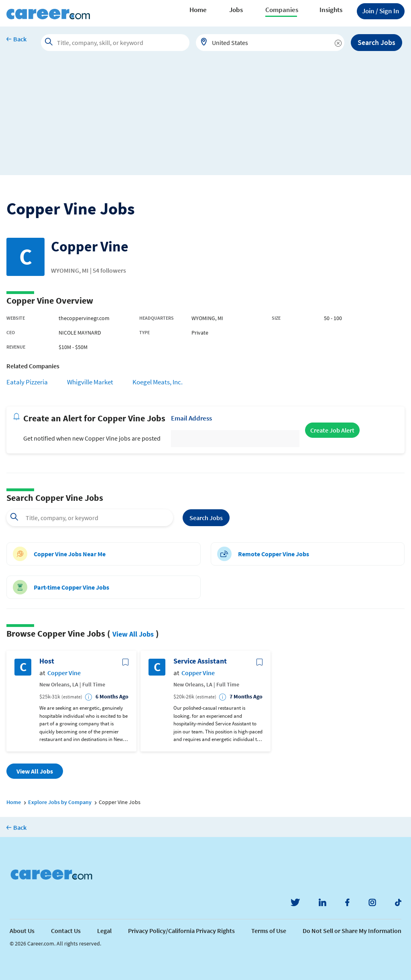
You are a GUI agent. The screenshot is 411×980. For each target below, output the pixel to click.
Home (198, 10)
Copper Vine (64, 673)
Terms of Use (269, 931)
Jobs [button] (236, 10)
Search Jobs (376, 42)
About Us (22, 931)
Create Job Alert (332, 430)
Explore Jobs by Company (60, 802)
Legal (104, 931)
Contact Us (66, 931)
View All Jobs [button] (35, 771)
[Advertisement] (205, 119)
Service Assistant (200, 661)
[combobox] (270, 43)
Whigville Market (90, 382)
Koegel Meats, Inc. (158, 382)
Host (47, 661)
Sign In (381, 11)
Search (206, 518)
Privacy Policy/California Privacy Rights (181, 931)
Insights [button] (331, 10)
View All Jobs (133, 634)
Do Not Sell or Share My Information (352, 931)
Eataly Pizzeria (27, 382)
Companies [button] (282, 10)
